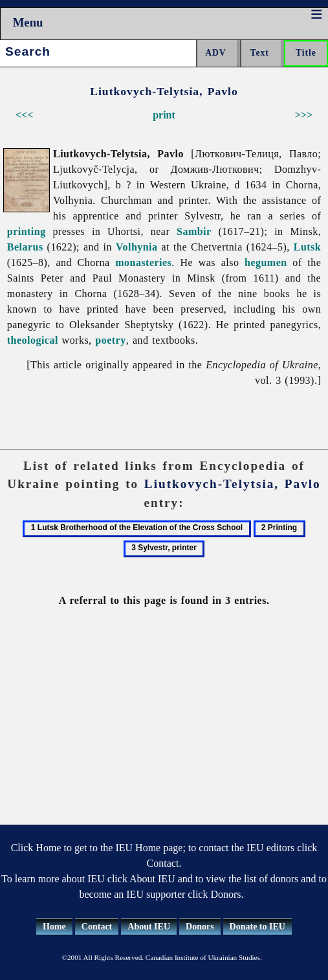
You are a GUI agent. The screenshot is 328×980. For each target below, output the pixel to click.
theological (33, 340)
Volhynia (137, 247)
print (164, 115)
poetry (110, 340)
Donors (200, 927)
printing (27, 231)
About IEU (149, 927)
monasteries (143, 262)
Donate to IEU (257, 927)
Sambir (194, 231)
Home (54, 927)
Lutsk (307, 247)
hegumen (266, 262)
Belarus (25, 247)
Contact (97, 927)
